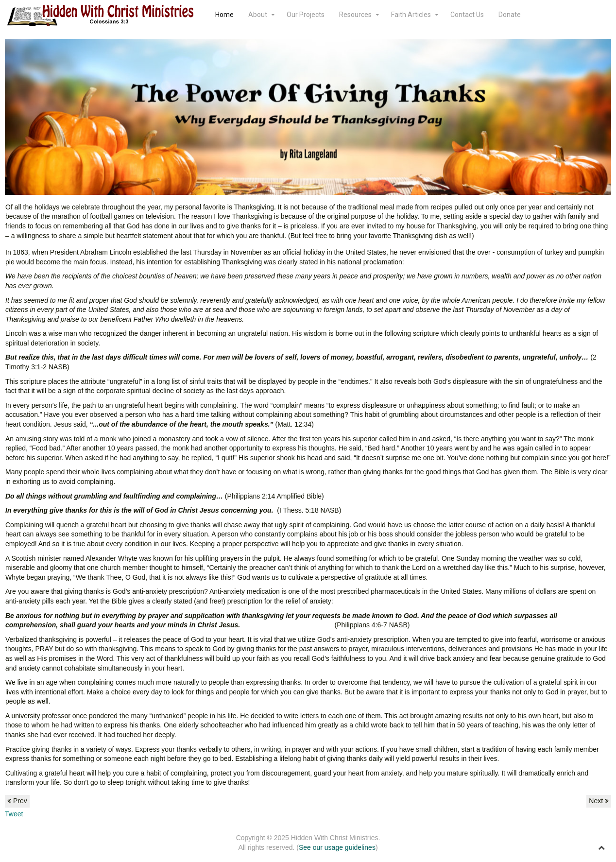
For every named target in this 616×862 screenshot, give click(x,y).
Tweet (14, 814)
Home (224, 15)
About (258, 15)
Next (599, 801)
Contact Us (467, 15)
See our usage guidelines (337, 847)
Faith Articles (411, 15)
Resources (355, 15)
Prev (17, 801)
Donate (510, 15)
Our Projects (306, 15)
